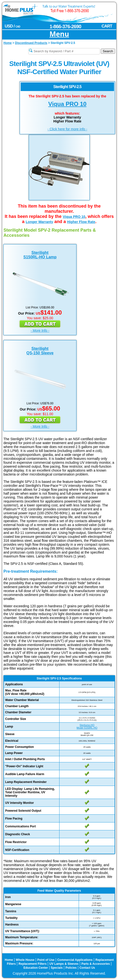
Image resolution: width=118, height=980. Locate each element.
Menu (59, 34)
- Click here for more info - (67, 129)
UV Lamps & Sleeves (64, 964)
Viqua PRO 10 (67, 104)
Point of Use (46, 960)
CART (107, 26)
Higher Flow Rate (81, 222)
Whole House (25, 960)
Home (9, 960)
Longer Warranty (40, 222)
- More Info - (40, 331)
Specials (57, 968)
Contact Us (87, 968)
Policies (71, 968)
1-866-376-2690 (65, 26)
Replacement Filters (32, 964)
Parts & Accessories (96, 964)
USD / (12, 26)
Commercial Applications (75, 960)
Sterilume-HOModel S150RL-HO (87, 727)
